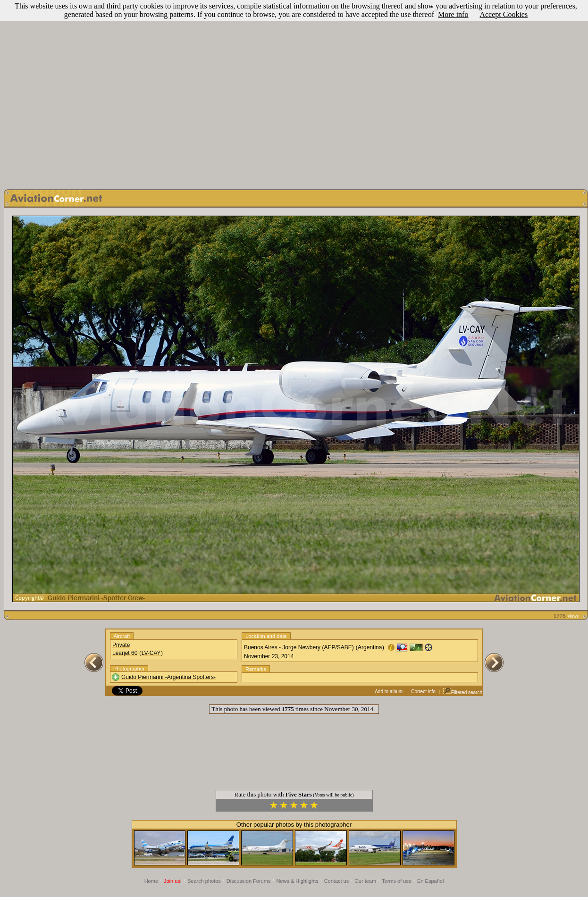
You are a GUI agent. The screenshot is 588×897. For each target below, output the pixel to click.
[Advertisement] (292, 92)
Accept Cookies (504, 14)
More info (453, 14)
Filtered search (462, 692)
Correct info (423, 692)
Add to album (389, 692)
